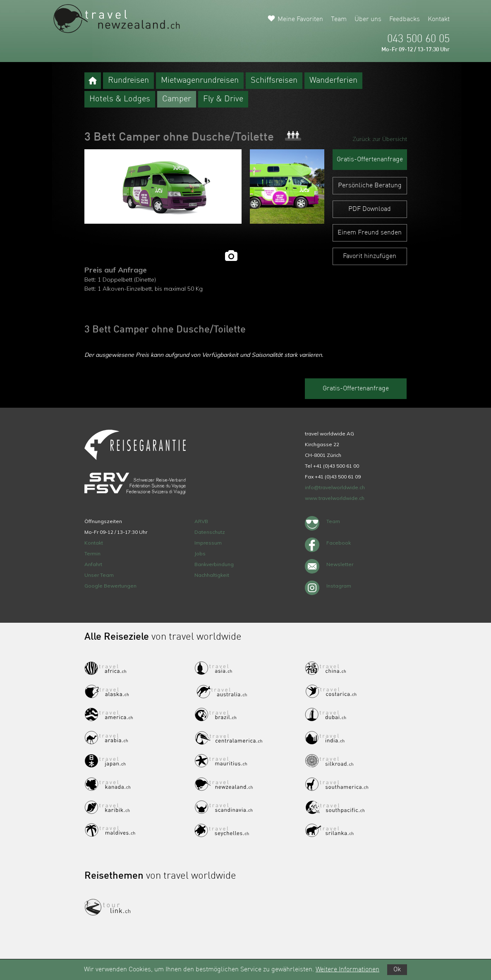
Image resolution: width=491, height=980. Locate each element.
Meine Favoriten (300, 19)
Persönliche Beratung (370, 186)
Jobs (200, 553)
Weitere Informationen (347, 970)
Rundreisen (128, 81)
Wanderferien (333, 81)
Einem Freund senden (370, 233)
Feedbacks (405, 19)
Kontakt (439, 19)
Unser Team (99, 575)
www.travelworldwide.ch (335, 498)
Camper (177, 99)
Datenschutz (210, 532)
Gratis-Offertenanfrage (370, 160)
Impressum (208, 543)
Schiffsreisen (274, 81)
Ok (397, 970)
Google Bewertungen (110, 586)
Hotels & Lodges (120, 99)
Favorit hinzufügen (370, 256)
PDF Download (370, 209)
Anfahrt (93, 564)
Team (339, 19)
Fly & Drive (223, 99)
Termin (92, 553)
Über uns (368, 19)
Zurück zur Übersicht (380, 139)
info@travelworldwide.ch (335, 487)
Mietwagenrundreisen (200, 81)
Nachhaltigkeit (212, 575)
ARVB (201, 521)
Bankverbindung (214, 564)
